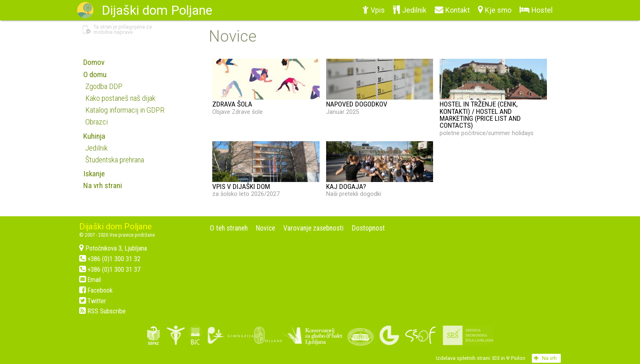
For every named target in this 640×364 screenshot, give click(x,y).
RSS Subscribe (102, 311)
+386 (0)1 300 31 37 (110, 270)
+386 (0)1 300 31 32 (110, 259)
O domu (95, 74)
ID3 (496, 358)
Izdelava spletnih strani (463, 358)
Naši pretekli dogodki (380, 169)
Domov (94, 62)
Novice (266, 228)
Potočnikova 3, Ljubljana (113, 248)
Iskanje (94, 174)
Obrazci (97, 122)
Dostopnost (368, 228)
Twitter (93, 301)
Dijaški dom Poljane (116, 226)
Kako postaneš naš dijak (120, 98)
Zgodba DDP (104, 86)
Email (90, 280)
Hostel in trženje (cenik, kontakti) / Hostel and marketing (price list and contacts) (480, 115)
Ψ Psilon (516, 358)
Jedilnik (97, 148)
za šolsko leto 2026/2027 (266, 169)
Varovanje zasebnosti (313, 228)
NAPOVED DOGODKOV (357, 104)
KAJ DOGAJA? (346, 186)
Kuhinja (94, 136)
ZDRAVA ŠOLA (232, 104)
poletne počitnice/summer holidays (493, 98)
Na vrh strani (103, 185)
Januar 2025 (380, 87)
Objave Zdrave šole (266, 87)
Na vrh (545, 358)
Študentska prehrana (115, 160)
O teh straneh (229, 228)
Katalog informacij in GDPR (125, 110)
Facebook (96, 290)
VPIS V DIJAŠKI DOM (241, 186)
